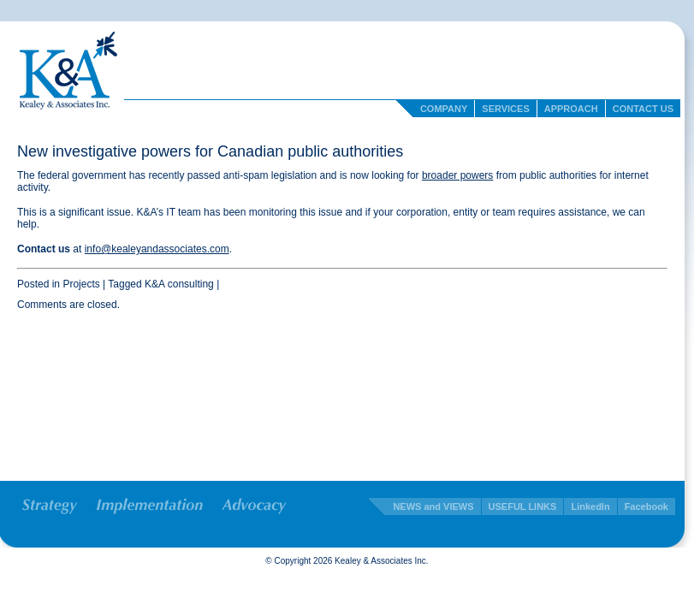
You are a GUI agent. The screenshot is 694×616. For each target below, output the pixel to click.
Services (505, 109)
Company (444, 109)
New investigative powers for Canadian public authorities (210, 151)
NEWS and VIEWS (433, 506)
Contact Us (643, 109)
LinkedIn (590, 506)
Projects (81, 284)
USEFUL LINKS (523, 506)
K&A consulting (179, 284)
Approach (571, 109)
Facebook (647, 506)
